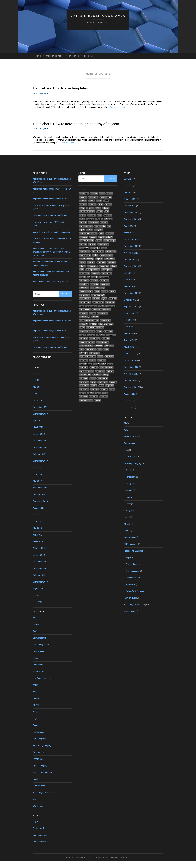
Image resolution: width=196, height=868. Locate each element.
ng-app (83, 251)
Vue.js (36, 806)
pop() (105, 400)
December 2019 (40, 447)
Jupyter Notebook (87, 247)
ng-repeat (105, 284)
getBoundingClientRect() (89, 327)
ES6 (112, 396)
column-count (103, 349)
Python (94, 200)
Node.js (36, 718)
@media (84, 360)
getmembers (85, 305)
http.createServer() (87, 349)
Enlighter (99, 237)
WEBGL (94, 331)
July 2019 (37, 474)
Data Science (39, 658)
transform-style (86, 298)
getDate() (101, 269)
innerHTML (103, 320)
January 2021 (39, 407)
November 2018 (40, 494)
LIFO (91, 400)
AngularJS (95, 255)
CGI (106, 208)
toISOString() (85, 262)
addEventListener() (87, 218)
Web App (109, 338)
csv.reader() (103, 385)
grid (104, 255)
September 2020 (40, 421)
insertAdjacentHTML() (95, 334)
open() (94, 392)
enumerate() (98, 309)
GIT (100, 222)
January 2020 (39, 441)
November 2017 (40, 575)
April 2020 (37, 427)
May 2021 (37, 394)
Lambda (99, 353)
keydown (110, 392)
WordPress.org (40, 848)
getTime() (105, 287)
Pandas (36, 732)
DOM (93, 320)
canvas (90, 226)
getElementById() (106, 244)
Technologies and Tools (43, 799)
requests (84, 244)
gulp (82, 237)
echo (96, 262)
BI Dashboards (39, 645)
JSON (98, 215)
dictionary (110, 309)
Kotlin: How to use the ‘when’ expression (51, 288)
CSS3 (100, 363)
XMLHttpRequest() (87, 338)
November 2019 (40, 454)
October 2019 (39, 461)
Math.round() (100, 233)
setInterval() (106, 327)
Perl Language (39, 739)
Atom (100, 218)
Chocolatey (95, 360)
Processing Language (43, 752)
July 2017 (37, 602)
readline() (84, 392)
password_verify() (87, 378)
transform (105, 291)
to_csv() (94, 374)
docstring (111, 313)
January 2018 (39, 562)
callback (106, 345)
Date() (106, 215)
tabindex (84, 385)
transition (84, 295)
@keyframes (107, 280)
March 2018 (38, 548)
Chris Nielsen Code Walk (98, 15)
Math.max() (93, 284)
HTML (110, 200)
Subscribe (74, 56)
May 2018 (37, 535)
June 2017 (38, 609)
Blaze (114, 273)
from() (83, 284)
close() (113, 389)
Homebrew (90, 356)
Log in (36, 828)
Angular (36, 631)
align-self (109, 353)
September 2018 (40, 508)
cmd (97, 298)
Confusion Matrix (106, 331)
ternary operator (93, 276)
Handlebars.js (110, 247)
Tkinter (92, 342)
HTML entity (108, 371)
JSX (82, 276)
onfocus (95, 396)
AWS (35, 638)
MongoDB (84, 255)
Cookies (92, 222)
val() (98, 400)
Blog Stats (90, 56)
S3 (82, 356)
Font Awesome (98, 258)
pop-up (94, 244)
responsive (85, 258)
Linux (90, 237)
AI (34, 624)
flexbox (92, 251)
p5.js (35, 725)
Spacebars (104, 273)
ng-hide (102, 367)
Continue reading (117, 107)
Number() (84, 291)
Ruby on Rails (39, 792)
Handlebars (38, 671)
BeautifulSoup (86, 371)
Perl (102, 240)
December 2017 (40, 568)
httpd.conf (93, 273)
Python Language (41, 772)
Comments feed (40, 842)
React (35, 786)
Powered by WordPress (78, 864)
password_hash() (106, 374)
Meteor (36, 705)
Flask (35, 665)
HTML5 (83, 229)
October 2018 (39, 501)
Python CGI (38, 766)
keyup (98, 407)
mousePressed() (98, 302)
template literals (87, 353)
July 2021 (37, 387)
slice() (113, 298)
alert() (83, 342)
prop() (83, 400)
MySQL (36, 712)
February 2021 (39, 400)
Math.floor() (85, 324)
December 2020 (40, 414)
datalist (104, 396)
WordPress (38, 813)
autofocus (84, 396)
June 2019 (38, 481)
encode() (84, 367)
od (100, 356)
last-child (111, 342)
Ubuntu (110, 240)
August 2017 (39, 595)
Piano (93, 367)
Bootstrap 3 (111, 258)
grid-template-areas (88, 363)
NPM (92, 208)
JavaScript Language (42, 685)
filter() (83, 273)
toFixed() (95, 291)
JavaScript (84, 200)
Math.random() (86, 233)
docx (93, 385)
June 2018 (38, 528)
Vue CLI (104, 403)
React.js (93, 211)
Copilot (109, 226)
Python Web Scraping (42, 779)
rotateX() (84, 331)
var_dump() (85, 280)
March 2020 (38, 434)
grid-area (100, 378)
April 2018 (37, 541)
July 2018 (37, 521)
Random (101, 342)
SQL (82, 215)
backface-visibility (98, 295)
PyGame (84, 403)
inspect (96, 305)
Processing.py (39, 759)
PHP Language (40, 745)
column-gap (95, 345)
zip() (82, 334)
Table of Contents (55, 56)
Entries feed (38, 835)
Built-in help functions (89, 240)
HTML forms (85, 316)
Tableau (110, 378)
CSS (102, 200)
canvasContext (106, 262)
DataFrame (94, 229)
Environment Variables (101, 316)
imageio (113, 305)
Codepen (84, 374)
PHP (101, 211)
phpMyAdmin (86, 382)
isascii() (97, 382)
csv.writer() (103, 389)
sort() (105, 298)
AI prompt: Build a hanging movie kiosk (50, 206)
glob (104, 305)
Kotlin (35, 698)
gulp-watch (85, 302)
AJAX (82, 226)
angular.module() (87, 266)
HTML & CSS (39, 678)
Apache (108, 222)
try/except (84, 389)
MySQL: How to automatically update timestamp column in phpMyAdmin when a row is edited (51, 259)
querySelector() (86, 407)
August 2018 (39, 515)
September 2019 (40, 468)
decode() (109, 363)
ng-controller (104, 251)
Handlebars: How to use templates (76, 88)
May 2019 (37, 488)
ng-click (100, 266)
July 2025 (37, 380)
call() (94, 389)
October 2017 (39, 582)
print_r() (96, 280)
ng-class (94, 287)
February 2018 (39, 555)
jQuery (36, 692)
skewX (97, 371)
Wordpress (93, 204)
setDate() (112, 269)
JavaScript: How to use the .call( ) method (51, 222)
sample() (84, 320)
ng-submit (110, 266)
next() (83, 269)
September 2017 (40, 589)
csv (107, 218)
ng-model (84, 287)
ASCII (99, 338)
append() (94, 403)
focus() (106, 382)
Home (38, 56)
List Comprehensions (88, 313)
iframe (90, 215)
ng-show (84, 345)
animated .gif (85, 309)
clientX (96, 324)
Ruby (99, 247)
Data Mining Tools (41, 651)
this (101, 392)
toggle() (92, 269)
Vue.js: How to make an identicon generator (52, 239)
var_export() (107, 276)
